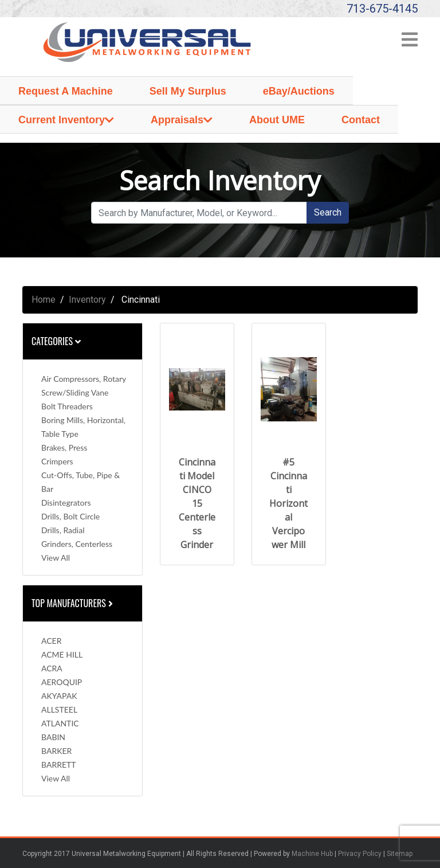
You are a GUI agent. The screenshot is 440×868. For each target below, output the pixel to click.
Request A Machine (66, 91)
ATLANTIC (60, 723)
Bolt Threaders (67, 406)
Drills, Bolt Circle (70, 516)
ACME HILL (62, 654)
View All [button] (56, 558)
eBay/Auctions (299, 91)
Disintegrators (66, 503)
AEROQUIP (62, 682)
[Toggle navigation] (410, 43)
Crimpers (57, 461)
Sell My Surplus (188, 91)
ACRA (52, 668)
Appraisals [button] (177, 120)
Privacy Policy (360, 854)
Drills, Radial (63, 530)
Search (328, 212)
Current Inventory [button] (62, 120)
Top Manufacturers (73, 603)
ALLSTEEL (59, 709)
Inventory (87, 300)
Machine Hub (312, 854)
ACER (51, 641)
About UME (277, 120)
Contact (361, 120)
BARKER (56, 751)
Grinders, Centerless (77, 544)
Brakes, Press (64, 447)
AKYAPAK (59, 696)
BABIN (53, 737)
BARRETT (59, 765)
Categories (56, 341)
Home (44, 300)
